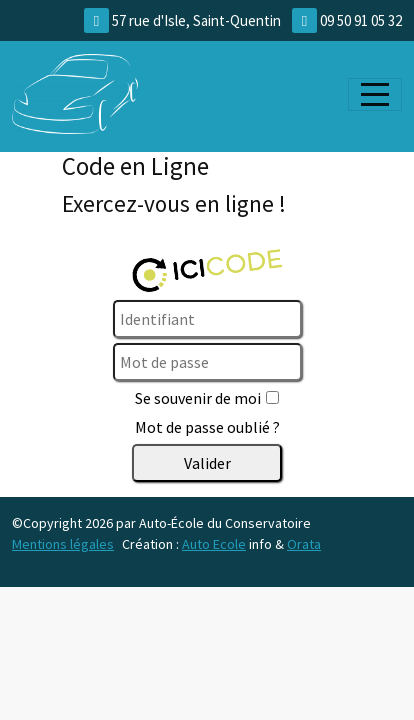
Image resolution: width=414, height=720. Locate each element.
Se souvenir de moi (198, 398)
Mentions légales (63, 544)
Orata (304, 544)
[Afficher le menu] (375, 94)
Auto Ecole (214, 544)
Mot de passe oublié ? (207, 427)
